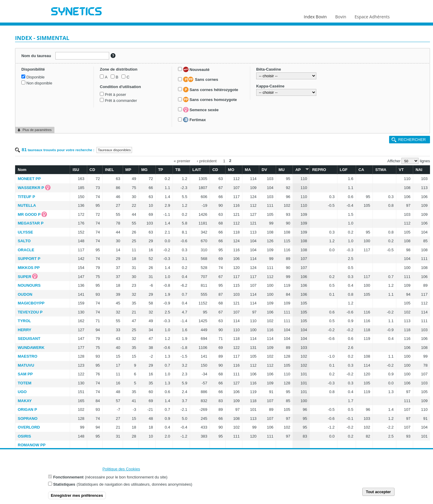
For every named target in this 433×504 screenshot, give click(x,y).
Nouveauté (196, 69)
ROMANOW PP (32, 445)
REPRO (319, 170)
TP (161, 170)
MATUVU (26, 365)
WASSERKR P (31, 188)
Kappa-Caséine (270, 86)
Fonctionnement (68, 478)
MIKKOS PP (29, 268)
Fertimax (195, 120)
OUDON (25, 294)
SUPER (25, 277)
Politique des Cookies (121, 470)
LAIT (197, 170)
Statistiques (64, 485)
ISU (76, 170)
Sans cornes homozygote (210, 99)
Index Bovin (315, 15)
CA (361, 170)
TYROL (24, 321)
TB (178, 170)
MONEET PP (29, 179)
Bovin (340, 15)
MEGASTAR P (31, 223)
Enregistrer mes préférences (77, 496)
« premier (182, 161)
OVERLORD (29, 427)
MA (248, 170)
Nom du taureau (36, 56)
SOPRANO (28, 418)
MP (128, 170)
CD (92, 170)
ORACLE (26, 250)
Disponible (36, 77)
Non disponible (39, 83)
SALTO (24, 241)
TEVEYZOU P (30, 312)
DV (264, 170)
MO (231, 170)
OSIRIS (24, 436)
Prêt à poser (116, 95)
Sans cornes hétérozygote (211, 90)
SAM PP (25, 374)
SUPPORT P (29, 259)
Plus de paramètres (37, 130)
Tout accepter (378, 493)
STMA (381, 170)
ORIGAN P (27, 409)
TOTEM (25, 383)
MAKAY (25, 401)
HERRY (25, 330)
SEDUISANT (29, 339)
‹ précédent (207, 161)
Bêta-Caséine (269, 69)
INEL (109, 170)
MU (281, 170)
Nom (22, 170)
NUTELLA (27, 205)
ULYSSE (25, 232)
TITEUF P (26, 197)
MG (144, 170)
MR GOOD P (29, 214)
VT (401, 170)
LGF (344, 170)
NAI (419, 170)
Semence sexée (201, 110)
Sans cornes (201, 79)
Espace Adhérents (372, 15)
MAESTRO (28, 356)
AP (301, 169)
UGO (22, 392)
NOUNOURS (29, 285)
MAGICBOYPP (31, 303)
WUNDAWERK (31, 348)
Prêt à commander (121, 101)
